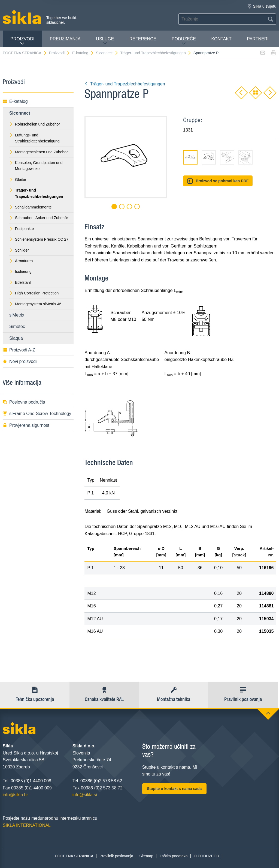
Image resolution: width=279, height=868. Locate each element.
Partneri (258, 39)
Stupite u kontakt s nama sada (174, 789)
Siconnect (107, 53)
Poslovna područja (24, 402)
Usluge (105, 41)
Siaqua (16, 338)
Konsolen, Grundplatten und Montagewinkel (36, 166)
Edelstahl (20, 282)
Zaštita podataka (174, 856)
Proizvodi (22, 41)
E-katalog (83, 53)
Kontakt (221, 39)
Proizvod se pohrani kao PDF (218, 181)
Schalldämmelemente (31, 207)
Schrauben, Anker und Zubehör (39, 218)
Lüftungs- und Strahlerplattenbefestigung (34, 138)
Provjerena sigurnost (26, 425)
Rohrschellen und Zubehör (35, 124)
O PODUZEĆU (206, 856)
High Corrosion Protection (34, 293)
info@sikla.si (85, 795)
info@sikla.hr (15, 795)
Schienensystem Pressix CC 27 (39, 239)
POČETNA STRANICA (25, 53)
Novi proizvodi (20, 361)
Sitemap (146, 856)
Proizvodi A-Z (19, 350)
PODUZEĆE (184, 41)
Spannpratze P (206, 53)
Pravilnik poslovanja (116, 856)
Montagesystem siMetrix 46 (35, 304)
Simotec (17, 326)
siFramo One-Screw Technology (37, 414)
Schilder (19, 250)
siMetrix (17, 315)
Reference (143, 39)
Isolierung (20, 272)
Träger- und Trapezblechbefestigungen (156, 53)
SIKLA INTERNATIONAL (27, 825)
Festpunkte (22, 229)
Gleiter (18, 180)
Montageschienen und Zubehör (39, 152)
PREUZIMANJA (65, 39)
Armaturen (21, 261)
